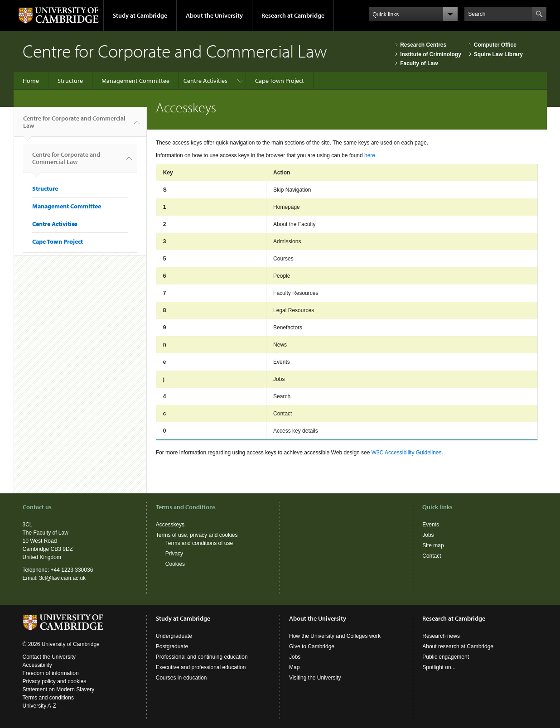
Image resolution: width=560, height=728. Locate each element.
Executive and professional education (201, 667)
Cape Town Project (280, 81)
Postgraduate (172, 646)
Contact (432, 556)
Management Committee (135, 81)
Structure (70, 81)
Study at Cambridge (140, 15)
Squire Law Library (498, 54)
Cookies (175, 564)
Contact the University (49, 657)
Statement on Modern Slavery (59, 689)
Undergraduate (174, 636)
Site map (433, 545)
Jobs (428, 535)
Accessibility (37, 665)
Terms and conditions (48, 698)
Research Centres (423, 45)
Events (431, 525)
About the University (214, 15)
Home (31, 81)
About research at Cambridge (458, 646)
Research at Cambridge (293, 15)
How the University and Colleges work (335, 636)
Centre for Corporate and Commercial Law (74, 125)
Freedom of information (51, 673)
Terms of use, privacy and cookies (197, 535)
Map (294, 667)
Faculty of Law (419, 63)
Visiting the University (315, 678)
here (370, 155)
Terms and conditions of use (199, 543)
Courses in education (181, 678)
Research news (441, 636)
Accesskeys (170, 525)
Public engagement (446, 657)
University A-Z (40, 706)
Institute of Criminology (431, 54)
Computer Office (495, 45)
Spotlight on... (439, 667)
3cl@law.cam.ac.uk (62, 578)
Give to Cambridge (312, 646)
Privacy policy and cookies (55, 681)
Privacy (174, 554)
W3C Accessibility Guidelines (407, 453)
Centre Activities (205, 81)
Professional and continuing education (202, 657)
